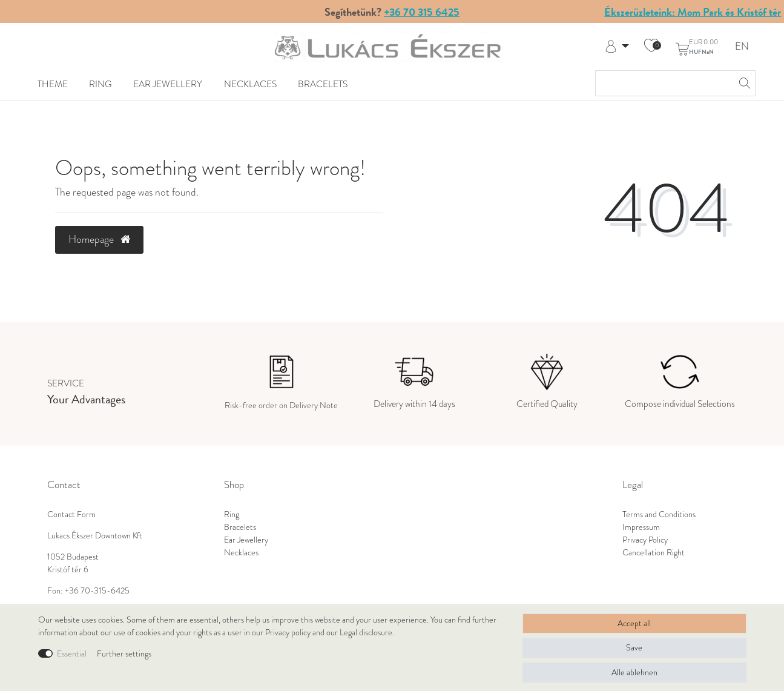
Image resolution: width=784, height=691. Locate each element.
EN (742, 47)
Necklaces (250, 84)
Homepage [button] (99, 239)
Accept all (634, 623)
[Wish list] (651, 47)
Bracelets (323, 84)
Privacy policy (288, 633)
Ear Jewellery (168, 84)
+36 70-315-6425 (97, 591)
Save (634, 648)
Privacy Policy (645, 540)
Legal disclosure (366, 633)
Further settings (124, 654)
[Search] (743, 83)
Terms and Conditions (659, 514)
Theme (53, 84)
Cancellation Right (654, 553)
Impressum (641, 527)
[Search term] (663, 83)
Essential (72, 654)
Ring (100, 84)
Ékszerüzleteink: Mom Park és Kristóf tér (693, 12)
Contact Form (71, 514)
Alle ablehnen (634, 673)
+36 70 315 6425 (422, 12)
